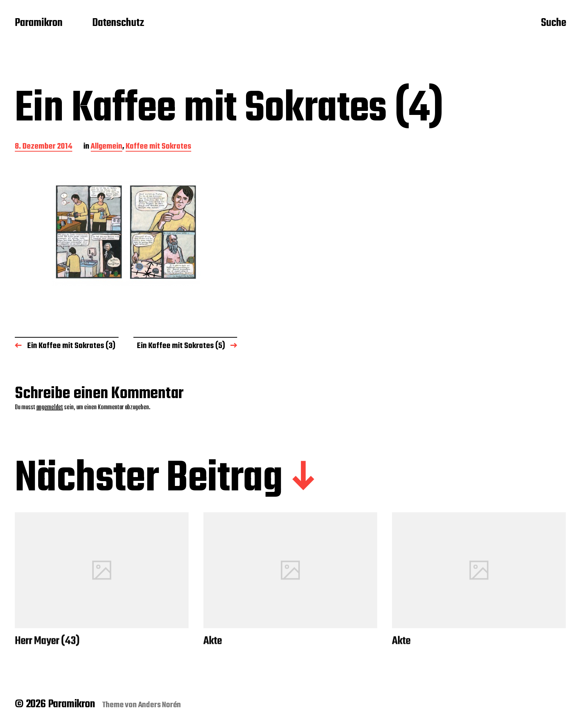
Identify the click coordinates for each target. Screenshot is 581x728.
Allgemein (107, 147)
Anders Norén (160, 705)
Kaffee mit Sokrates (158, 147)
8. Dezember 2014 (44, 147)
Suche (554, 23)
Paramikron (39, 23)
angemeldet (50, 408)
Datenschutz (118, 23)
